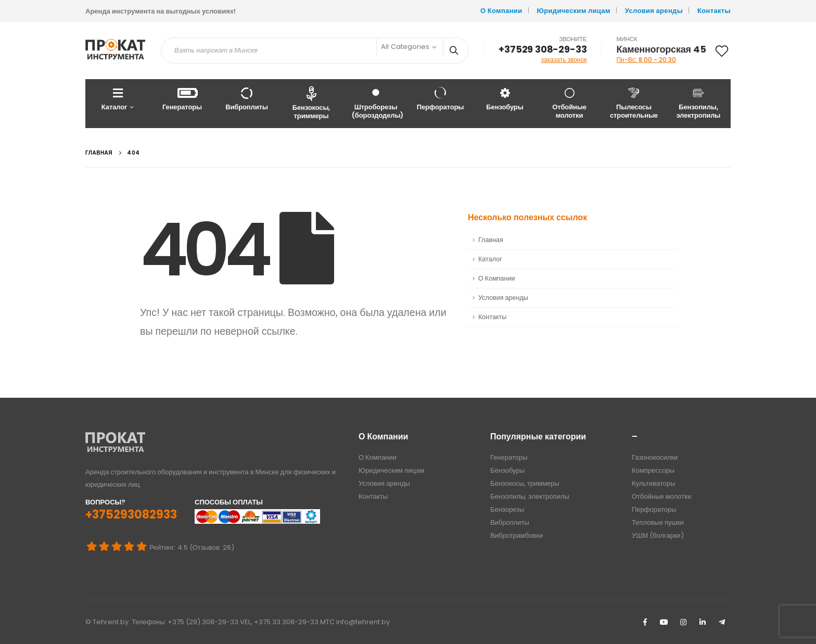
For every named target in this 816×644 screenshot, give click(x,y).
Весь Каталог (763, 99)
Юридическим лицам (574, 11)
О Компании (501, 11)
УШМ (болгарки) (658, 535)
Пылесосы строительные (634, 103)
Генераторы (182, 99)
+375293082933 (131, 515)
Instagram (683, 622)
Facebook (645, 622)
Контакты (714, 11)
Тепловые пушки (658, 522)
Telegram (722, 622)
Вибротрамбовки (517, 535)
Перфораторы (440, 99)
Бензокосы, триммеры (311, 103)
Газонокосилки (655, 457)
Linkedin (703, 622)
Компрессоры (653, 470)
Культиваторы (654, 483)
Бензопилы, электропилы (698, 103)
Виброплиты (247, 99)
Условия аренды (654, 11)
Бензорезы (507, 509)
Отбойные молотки (569, 103)
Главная (491, 240)
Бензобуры (505, 99)
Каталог (114, 99)
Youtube (664, 622)
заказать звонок (564, 60)
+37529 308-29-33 (543, 49)
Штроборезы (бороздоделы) (378, 103)
